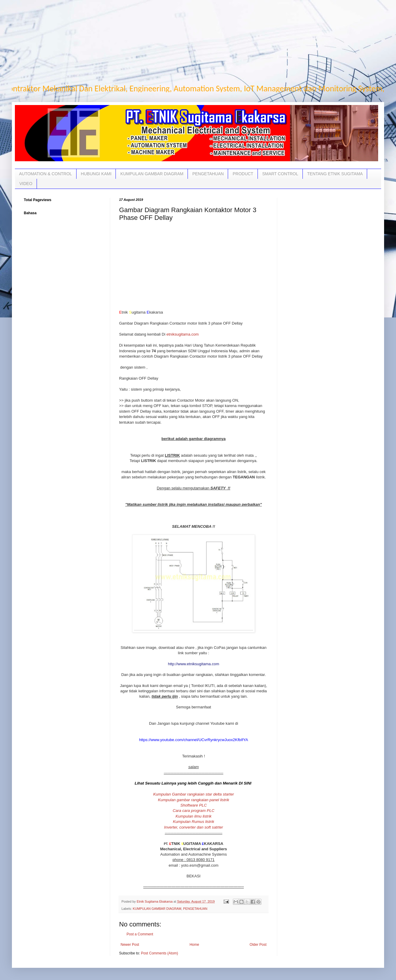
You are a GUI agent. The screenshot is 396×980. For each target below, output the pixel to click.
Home (194, 945)
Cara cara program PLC (194, 811)
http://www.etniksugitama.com (194, 664)
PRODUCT (243, 174)
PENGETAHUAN (208, 174)
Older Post (258, 945)
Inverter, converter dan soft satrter (194, 827)
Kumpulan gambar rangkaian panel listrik (194, 800)
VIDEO (26, 184)
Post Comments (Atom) (159, 953)
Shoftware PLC (194, 805)
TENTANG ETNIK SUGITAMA (335, 174)
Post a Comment (140, 934)
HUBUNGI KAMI (96, 174)
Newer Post (130, 945)
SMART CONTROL (280, 174)
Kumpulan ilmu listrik (194, 816)
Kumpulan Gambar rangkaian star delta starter (193, 794)
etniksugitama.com (182, 334)
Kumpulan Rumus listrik (194, 822)
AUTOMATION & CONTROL (46, 174)
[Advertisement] (191, 42)
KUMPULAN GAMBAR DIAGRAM (152, 174)
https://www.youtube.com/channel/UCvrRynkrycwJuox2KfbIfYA (194, 740)
